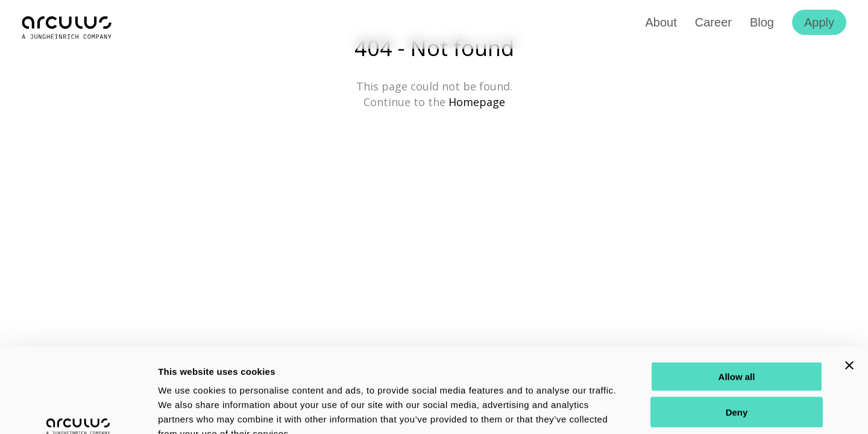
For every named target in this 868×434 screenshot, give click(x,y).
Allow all (737, 304)
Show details (633, 410)
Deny (737, 340)
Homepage (477, 102)
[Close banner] (849, 293)
